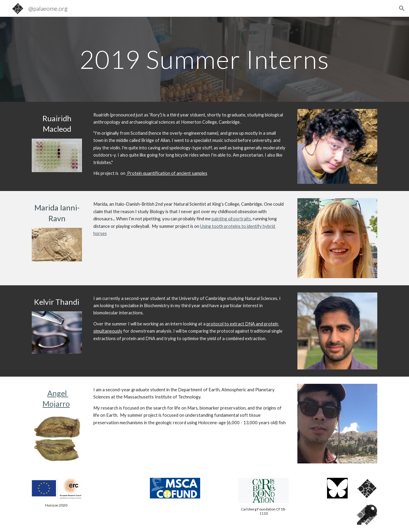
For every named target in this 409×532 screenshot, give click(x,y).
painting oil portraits (231, 219)
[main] (204, 59)
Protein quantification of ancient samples (167, 173)
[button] (402, 8)
